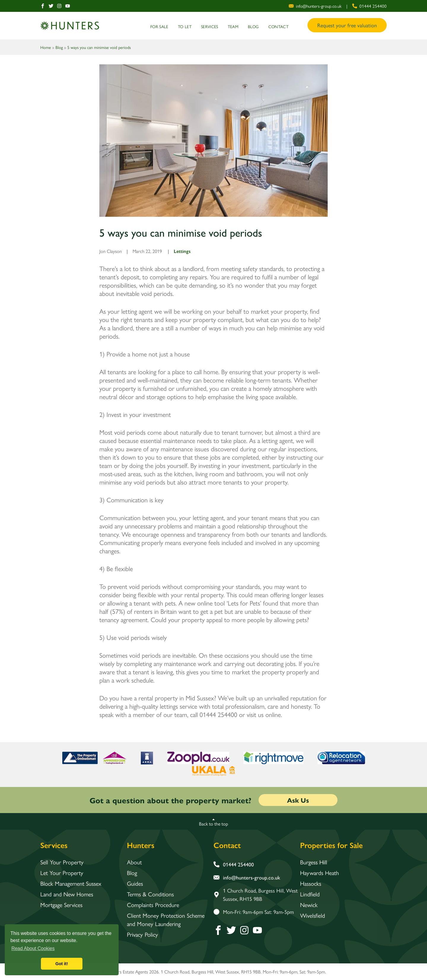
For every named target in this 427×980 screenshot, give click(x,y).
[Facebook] (43, 6)
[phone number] (369, 6)
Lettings (182, 251)
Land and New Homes (67, 894)
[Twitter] (51, 6)
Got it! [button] (62, 964)
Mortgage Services (62, 905)
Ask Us (298, 800)
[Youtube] (68, 6)
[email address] (315, 6)
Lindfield (310, 894)
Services (210, 26)
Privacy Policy (142, 934)
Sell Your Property (62, 862)
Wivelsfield (313, 915)
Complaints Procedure (153, 905)
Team (233, 26)
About (134, 862)
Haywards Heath (320, 873)
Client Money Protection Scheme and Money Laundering (166, 920)
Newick (309, 905)
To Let (185, 26)
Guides (135, 883)
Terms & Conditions (150, 894)
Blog (253, 26)
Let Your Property (62, 873)
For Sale (159, 26)
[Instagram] (59, 6)
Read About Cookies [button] (33, 948)
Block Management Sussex (71, 883)
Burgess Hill (314, 862)
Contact (278, 26)
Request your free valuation (347, 25)
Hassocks (311, 883)
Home (46, 47)
